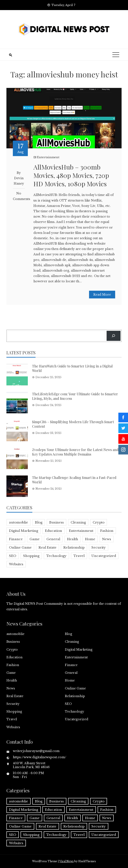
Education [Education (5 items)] (54, 531)
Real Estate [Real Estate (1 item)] (48, 547)
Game (11, 673)
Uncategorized (77, 719)
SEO (68, 704)
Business (13, 642)
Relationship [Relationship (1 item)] (74, 547)
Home (70, 680)
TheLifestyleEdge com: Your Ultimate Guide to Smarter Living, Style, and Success (75, 396)
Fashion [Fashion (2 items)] (107, 531)
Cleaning (72, 642)
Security (13, 704)
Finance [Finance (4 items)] (16, 539)
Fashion (13, 665)
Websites (13, 727)
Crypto (12, 650)
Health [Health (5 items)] (73, 539)
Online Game (75, 688)
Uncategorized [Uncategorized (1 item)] (104, 556)
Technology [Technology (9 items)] (56, 556)
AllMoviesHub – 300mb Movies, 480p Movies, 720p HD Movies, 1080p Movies (71, 175)
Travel (12, 719)
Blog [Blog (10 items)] (39, 522)
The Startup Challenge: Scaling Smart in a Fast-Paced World (74, 480)
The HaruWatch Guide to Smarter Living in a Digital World (72, 368)
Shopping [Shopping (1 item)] (31, 556)
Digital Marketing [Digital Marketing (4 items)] (24, 531)
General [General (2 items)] (53, 539)
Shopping (14, 712)
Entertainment (48, 157)
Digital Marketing (79, 650)
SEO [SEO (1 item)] (13, 556)
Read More (102, 295)
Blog (68, 634)
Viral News (66, 861)
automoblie (15, 634)
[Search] (114, 336)
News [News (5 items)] (107, 539)
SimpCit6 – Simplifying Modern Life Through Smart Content (73, 424)
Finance (71, 665)
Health (12, 680)
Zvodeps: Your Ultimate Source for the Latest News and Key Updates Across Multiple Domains (75, 452)
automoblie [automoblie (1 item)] (19, 522)
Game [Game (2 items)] (35, 539)
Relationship (75, 696)
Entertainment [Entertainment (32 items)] (81, 531)
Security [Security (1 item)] (99, 547)
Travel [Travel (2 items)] (79, 556)
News (11, 688)
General (71, 673)
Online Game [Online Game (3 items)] (20, 547)
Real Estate (15, 696)
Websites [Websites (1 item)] (16, 564)
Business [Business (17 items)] (57, 522)
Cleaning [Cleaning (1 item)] (78, 522)
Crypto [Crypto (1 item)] (99, 522)
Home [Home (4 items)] (90, 539)
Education (14, 657)
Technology (74, 712)
